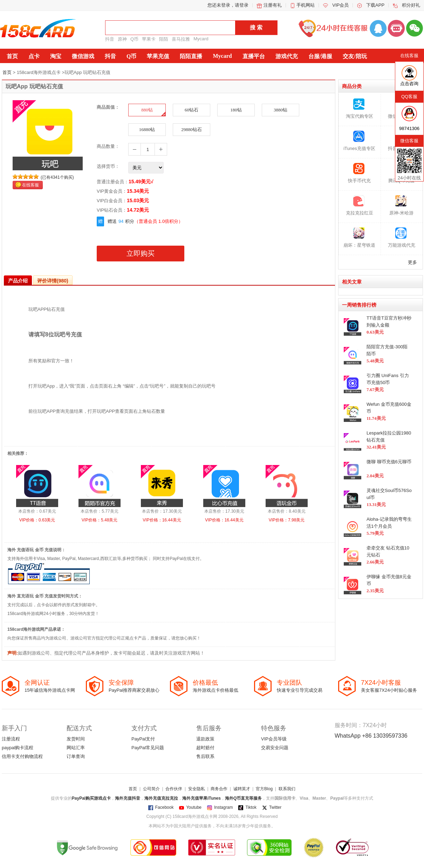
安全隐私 (197, 789)
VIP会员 (340, 5)
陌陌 (164, 39)
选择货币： (108, 166)
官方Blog (264, 789)
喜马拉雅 (181, 39)
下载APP (375, 5)
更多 (412, 262)
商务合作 (219, 789)
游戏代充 (287, 56)
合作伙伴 (174, 789)
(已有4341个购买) (57, 177)
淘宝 (56, 56)
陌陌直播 (191, 56)
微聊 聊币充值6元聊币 (389, 462)
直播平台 (254, 56)
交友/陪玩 (355, 56)
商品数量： (108, 146)
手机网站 (306, 5)
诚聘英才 (242, 789)
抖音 (110, 39)
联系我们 (287, 789)
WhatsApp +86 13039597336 (371, 736)
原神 (122, 39)
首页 (12, 56)
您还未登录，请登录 (228, 5)
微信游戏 (83, 56)
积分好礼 (411, 5)
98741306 (409, 128)
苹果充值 (158, 56)
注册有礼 (273, 5)
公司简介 (151, 789)
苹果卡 (149, 39)
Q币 (134, 39)
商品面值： (108, 107)
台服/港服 (320, 56)
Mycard (201, 39)
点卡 (34, 56)
